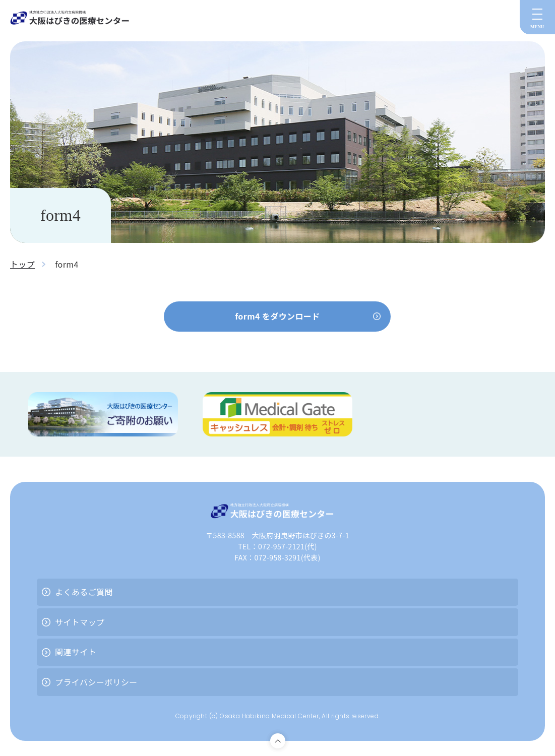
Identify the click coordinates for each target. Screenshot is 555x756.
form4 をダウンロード (277, 316)
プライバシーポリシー (96, 682)
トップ (22, 264)
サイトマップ (80, 622)
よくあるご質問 (84, 592)
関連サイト (76, 652)
